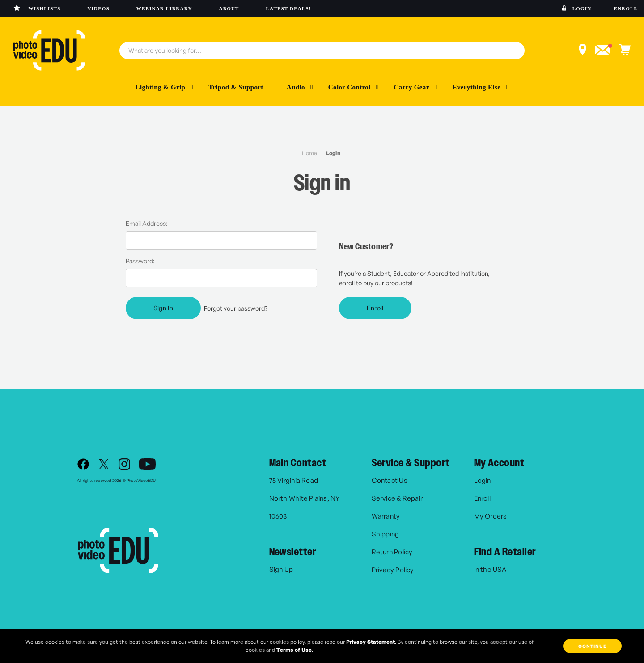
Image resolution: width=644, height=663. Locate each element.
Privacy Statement (371, 642)
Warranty (386, 516)
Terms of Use (294, 650)
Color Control (354, 87)
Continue (592, 646)
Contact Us (390, 480)
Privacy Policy (393, 570)
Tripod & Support (240, 87)
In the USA (490, 569)
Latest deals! (289, 8)
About (229, 8)
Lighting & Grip (165, 87)
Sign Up (281, 569)
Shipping (386, 534)
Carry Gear (416, 87)
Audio (300, 87)
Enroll (626, 8)
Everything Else (481, 87)
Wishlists (45, 8)
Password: (140, 261)
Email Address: (147, 223)
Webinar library (164, 8)
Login (582, 8)
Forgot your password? (236, 308)
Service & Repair (397, 498)
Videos (98, 8)
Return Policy (392, 552)
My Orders (491, 516)
